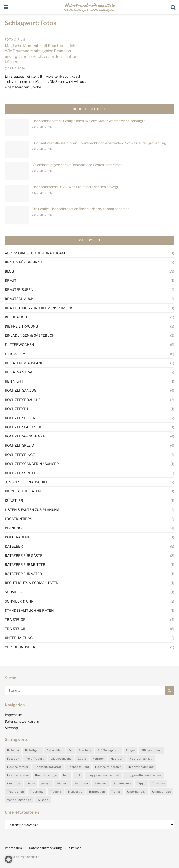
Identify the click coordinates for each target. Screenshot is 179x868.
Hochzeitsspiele (20, 473)
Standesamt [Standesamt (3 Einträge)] (122, 784)
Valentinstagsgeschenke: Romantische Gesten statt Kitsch (77, 165)
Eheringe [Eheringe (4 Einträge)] (85, 750)
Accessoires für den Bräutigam (35, 253)
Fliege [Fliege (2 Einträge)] (131, 750)
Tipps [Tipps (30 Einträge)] (141, 784)
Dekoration (16, 317)
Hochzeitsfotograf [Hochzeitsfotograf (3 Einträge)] (48, 767)
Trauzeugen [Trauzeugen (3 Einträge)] (97, 792)
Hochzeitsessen (20, 418)
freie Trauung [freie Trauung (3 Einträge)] (35, 759)
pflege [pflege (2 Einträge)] (46, 784)
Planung (13, 528)
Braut (11, 280)
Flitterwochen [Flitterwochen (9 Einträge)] (151, 750)
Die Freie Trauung (21, 326)
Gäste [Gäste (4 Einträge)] (82, 759)
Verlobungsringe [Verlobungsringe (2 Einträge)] (19, 800)
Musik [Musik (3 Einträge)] (31, 784)
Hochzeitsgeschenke (25, 436)
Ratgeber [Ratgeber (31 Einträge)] (82, 784)
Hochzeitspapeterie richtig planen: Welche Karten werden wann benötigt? (89, 121)
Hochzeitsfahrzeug (24, 427)
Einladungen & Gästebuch (30, 335)
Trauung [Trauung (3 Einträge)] (56, 792)
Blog (9, 271)
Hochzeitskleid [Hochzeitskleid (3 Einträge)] (78, 767)
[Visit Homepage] (89, 7)
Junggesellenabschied (27, 482)
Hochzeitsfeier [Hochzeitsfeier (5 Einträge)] (18, 767)
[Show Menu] (6, 7)
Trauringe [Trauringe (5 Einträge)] (37, 792)
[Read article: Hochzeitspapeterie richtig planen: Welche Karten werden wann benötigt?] (17, 127)
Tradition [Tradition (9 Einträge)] (158, 784)
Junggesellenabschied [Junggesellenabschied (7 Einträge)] (103, 775)
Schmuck (13, 592)
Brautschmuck (19, 299)
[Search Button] (173, 7)
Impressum (14, 715)
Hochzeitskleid (19, 445)
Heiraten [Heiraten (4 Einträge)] (98, 759)
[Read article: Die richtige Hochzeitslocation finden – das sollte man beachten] (17, 215)
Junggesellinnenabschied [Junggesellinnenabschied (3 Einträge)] (144, 775)
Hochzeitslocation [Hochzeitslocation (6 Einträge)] (108, 767)
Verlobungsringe (22, 647)
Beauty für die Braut (24, 262)
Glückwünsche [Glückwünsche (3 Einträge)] (61, 759)
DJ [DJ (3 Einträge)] (71, 750)
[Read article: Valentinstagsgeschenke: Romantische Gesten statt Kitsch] (17, 171)
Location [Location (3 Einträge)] (14, 784)
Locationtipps (18, 519)
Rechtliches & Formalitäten (32, 583)
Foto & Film (15, 40)
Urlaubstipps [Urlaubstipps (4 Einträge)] (162, 792)
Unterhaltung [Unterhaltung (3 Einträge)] (137, 792)
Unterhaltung (19, 638)
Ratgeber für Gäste (24, 555)
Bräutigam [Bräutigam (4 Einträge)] (33, 750)
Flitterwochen (19, 344)
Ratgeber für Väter (23, 574)
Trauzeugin (16, 629)
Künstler (14, 500)
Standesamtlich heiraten (29, 610)
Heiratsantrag (19, 372)
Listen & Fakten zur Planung (32, 510)
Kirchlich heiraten (23, 491)
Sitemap (11, 728)
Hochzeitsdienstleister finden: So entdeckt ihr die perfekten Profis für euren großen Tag (99, 143)
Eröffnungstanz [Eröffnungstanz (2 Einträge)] (109, 750)
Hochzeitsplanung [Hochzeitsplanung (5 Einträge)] (141, 767)
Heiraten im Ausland (24, 363)
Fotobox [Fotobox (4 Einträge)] (13, 759)
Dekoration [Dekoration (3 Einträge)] (55, 750)
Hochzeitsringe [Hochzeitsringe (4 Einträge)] (46, 775)
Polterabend (18, 537)
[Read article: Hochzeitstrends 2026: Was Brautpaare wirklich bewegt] (17, 193)
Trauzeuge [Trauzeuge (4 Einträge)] (75, 792)
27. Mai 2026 (42, 127)
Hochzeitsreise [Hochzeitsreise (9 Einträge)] (18, 775)
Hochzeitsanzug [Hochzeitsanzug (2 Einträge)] (141, 759)
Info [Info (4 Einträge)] (66, 775)
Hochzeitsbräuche (23, 400)
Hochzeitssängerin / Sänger (32, 464)
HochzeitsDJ (16, 409)
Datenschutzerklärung (22, 721)
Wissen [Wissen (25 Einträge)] (43, 800)
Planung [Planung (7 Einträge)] (63, 784)
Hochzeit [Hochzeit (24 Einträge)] (117, 759)
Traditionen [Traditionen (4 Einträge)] (15, 792)
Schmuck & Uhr (19, 601)
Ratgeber (14, 546)
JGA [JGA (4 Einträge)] (78, 775)
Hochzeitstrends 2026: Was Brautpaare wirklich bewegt (75, 187)
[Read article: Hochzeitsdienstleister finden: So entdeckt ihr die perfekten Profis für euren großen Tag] (17, 149)
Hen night (14, 381)
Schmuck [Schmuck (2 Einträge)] (101, 784)
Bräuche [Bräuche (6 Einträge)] (13, 750)
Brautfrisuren (19, 290)
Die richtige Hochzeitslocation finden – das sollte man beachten (81, 209)
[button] (9, 859)
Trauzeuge (15, 620)
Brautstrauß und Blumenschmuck (39, 308)
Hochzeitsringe (20, 455)
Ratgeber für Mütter (25, 565)
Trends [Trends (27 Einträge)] (116, 792)
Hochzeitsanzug (21, 390)
